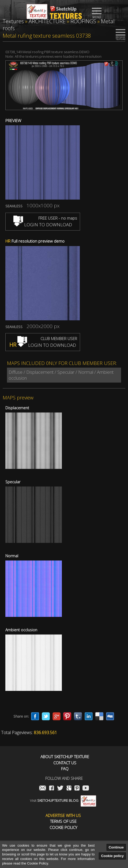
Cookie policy (112, 856)
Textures (13, 21)
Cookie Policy (63, 828)
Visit (63, 800)
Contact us (65, 763)
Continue (116, 847)
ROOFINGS (83, 21)
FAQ (65, 769)
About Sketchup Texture (65, 757)
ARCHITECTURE (47, 21)
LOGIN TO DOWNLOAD (43, 225)
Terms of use (63, 821)
